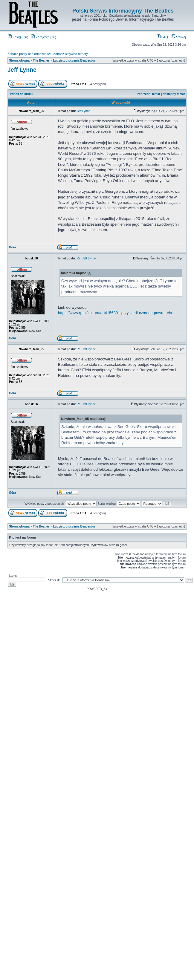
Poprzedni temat (149, 94)
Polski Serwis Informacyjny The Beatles (123, 11)
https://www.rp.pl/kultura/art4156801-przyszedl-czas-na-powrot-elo (115, 313)
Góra (12, 247)
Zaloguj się (18, 37)
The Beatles (41, 61)
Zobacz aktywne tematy (71, 54)
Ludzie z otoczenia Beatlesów (74, 61)
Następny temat (174, 94)
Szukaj (179, 37)
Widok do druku (21, 94)
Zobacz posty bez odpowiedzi (29, 54)
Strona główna (19, 61)
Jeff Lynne (22, 70)
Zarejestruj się (44, 37)
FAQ (162, 37)
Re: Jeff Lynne (86, 258)
